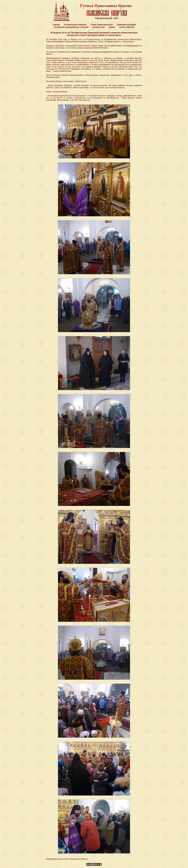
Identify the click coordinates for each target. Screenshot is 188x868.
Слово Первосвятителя (102, 25)
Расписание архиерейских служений (71, 27)
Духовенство (98, 27)
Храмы (112, 27)
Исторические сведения (75, 25)
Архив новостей (127, 27)
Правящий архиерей (126, 25)
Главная (56, 25)
